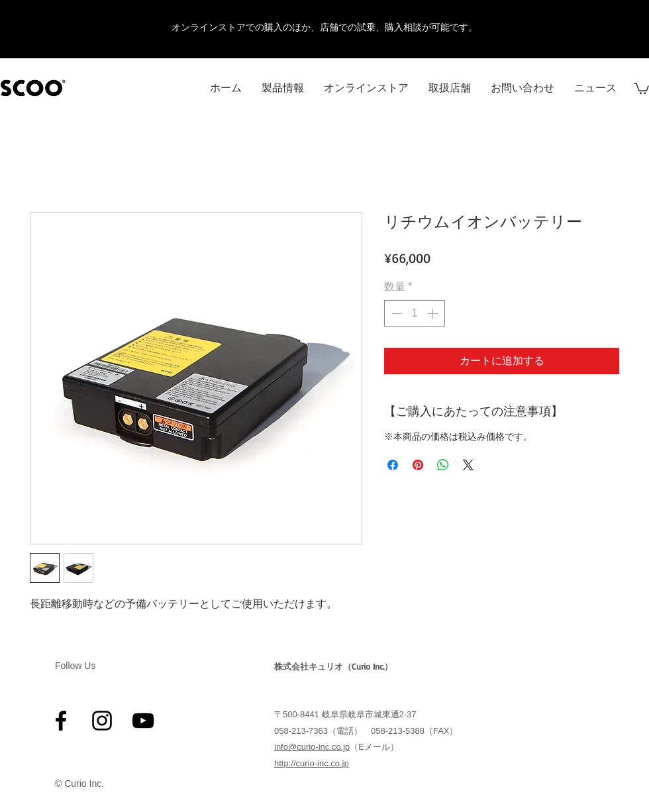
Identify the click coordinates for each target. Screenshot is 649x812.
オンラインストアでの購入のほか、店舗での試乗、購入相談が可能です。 (324, 27)
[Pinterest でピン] (418, 465)
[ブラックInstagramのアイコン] (102, 721)
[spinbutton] (415, 313)
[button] (641, 88)
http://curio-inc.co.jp (312, 763)
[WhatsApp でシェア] (443, 465)
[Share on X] (468, 465)
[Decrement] (395, 313)
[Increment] (434, 313)
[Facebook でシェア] (393, 465)
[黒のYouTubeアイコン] (143, 721)
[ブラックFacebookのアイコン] (61, 721)
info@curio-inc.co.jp (312, 747)
